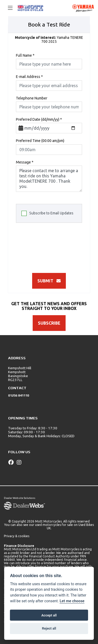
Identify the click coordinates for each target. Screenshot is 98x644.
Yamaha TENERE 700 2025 (49, 40)
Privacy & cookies (17, 536)
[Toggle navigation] (8, 8)
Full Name (25, 56)
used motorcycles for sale (54, 525)
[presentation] (56, 246)
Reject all (49, 628)
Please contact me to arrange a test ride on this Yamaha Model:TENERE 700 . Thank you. (49, 179)
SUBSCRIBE (49, 323)
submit (49, 281)
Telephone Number (32, 98)
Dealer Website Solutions (20, 498)
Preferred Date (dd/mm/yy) (39, 120)
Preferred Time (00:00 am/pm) (40, 141)
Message (25, 162)
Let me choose (72, 601)
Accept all (49, 615)
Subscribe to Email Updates (47, 213)
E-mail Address (29, 77)
